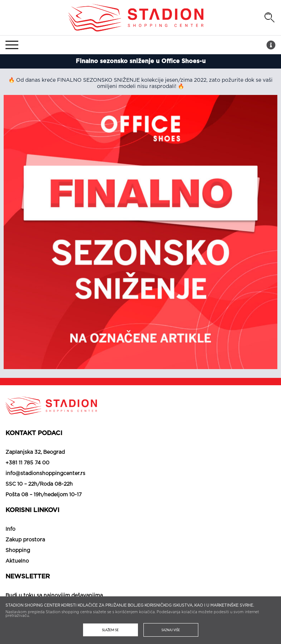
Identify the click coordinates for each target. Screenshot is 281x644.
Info (10, 529)
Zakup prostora (25, 540)
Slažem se (110, 630)
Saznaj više (171, 630)
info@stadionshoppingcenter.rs (45, 474)
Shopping (18, 551)
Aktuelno (17, 561)
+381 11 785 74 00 (27, 463)
